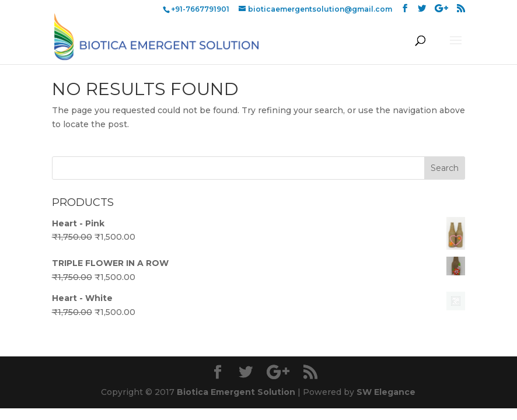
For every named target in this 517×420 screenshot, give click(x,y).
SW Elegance (386, 392)
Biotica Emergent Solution (236, 392)
